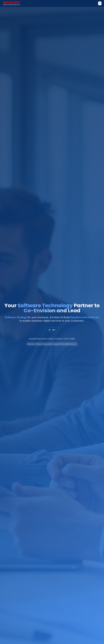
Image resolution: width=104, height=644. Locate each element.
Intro (52, 330)
